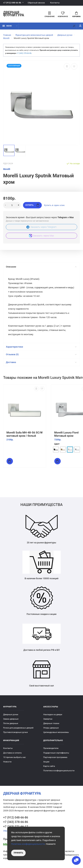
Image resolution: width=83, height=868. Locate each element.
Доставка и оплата (12, 753)
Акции (46, 762)
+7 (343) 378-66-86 (24, 53)
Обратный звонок (36, 3)
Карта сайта (49, 766)
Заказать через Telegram (41, 227)
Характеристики (41, 347)
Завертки (48, 719)
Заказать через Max (41, 236)
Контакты (55, 3)
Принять (18, 853)
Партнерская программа (55, 757)
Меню (7, 26)
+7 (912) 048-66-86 (12, 3)
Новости (7, 762)
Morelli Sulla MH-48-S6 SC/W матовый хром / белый (25, 434)
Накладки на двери (53, 714)
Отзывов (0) (41, 354)
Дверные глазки (51, 723)
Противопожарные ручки (15, 732)
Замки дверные (11, 719)
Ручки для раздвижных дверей (18, 728)
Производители (51, 748)
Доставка (41, 362)
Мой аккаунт (80, 26)
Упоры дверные (51, 728)
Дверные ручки (11, 714)
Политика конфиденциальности (59, 771)
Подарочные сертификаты (56, 753)
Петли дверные (11, 723)
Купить (32, 205)
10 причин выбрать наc (15, 757)
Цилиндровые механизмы (56, 732)
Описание (41, 267)
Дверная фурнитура (14, 14)
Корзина (76, 15)
